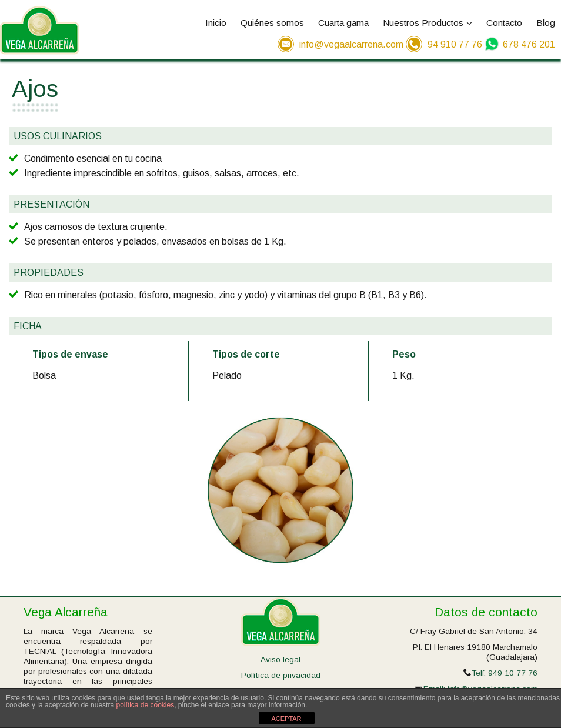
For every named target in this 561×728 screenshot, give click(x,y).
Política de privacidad (281, 675)
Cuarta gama (343, 23)
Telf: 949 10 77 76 (505, 673)
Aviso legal (280, 659)
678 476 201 (529, 44)
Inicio (216, 23)
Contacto (504, 23)
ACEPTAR (286, 719)
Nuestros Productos (428, 23)
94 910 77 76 (455, 44)
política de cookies (145, 705)
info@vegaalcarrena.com (351, 44)
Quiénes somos (272, 23)
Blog (546, 23)
